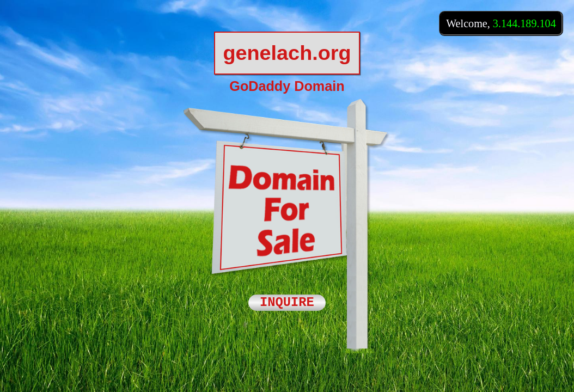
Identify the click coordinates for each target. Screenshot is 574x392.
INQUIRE (287, 303)
